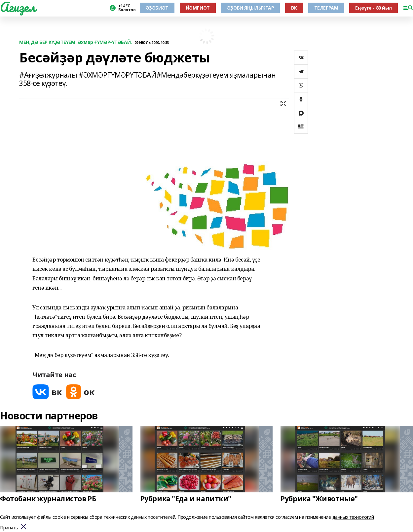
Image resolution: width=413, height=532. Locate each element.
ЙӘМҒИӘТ (198, 8)
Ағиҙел (18, 7)
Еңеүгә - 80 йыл (374, 8)
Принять (9, 528)
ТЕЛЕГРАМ (326, 8)
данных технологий (353, 517)
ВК (294, 8)
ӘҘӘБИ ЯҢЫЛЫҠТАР (251, 8)
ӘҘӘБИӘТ (157, 8)
